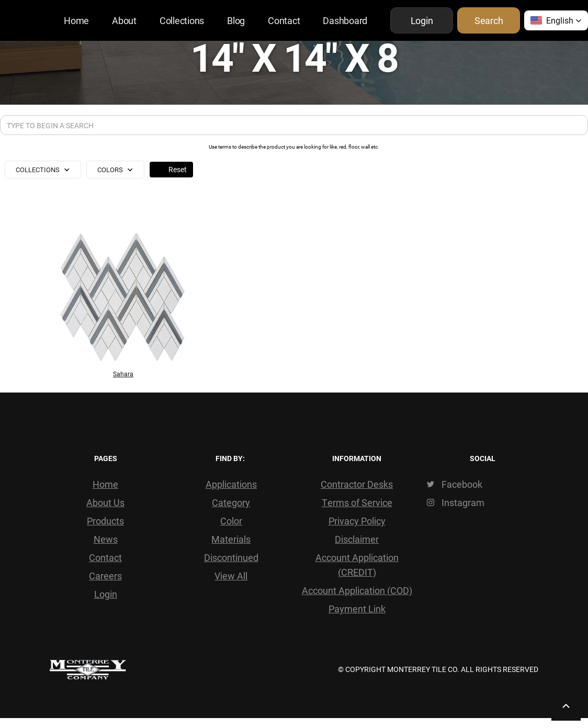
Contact (284, 20)
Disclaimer (357, 539)
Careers (105, 576)
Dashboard (345, 20)
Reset (178, 169)
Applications (231, 484)
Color (231, 521)
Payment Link (357, 609)
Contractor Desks (357, 484)
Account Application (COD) (357, 590)
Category (231, 502)
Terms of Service (357, 502)
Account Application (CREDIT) (357, 565)
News (106, 539)
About (124, 20)
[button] (556, 20)
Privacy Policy (357, 521)
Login (106, 594)
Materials (231, 539)
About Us (105, 502)
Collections (182, 20)
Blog (236, 20)
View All (231, 576)
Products (105, 521)
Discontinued (231, 557)
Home (76, 20)
